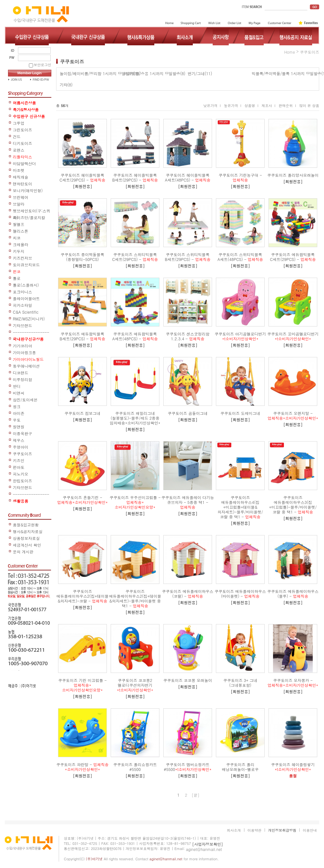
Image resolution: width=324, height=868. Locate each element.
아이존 (19, 413)
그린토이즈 (22, 130)
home (290, 52)
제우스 (19, 440)
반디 (17, 386)
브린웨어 (21, 197)
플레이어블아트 (26, 298)
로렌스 (19, 150)
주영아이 (21, 447)
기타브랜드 (22, 325)
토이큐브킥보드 (26, 265)
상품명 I (251, 106)
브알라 (19, 204)
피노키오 (21, 474)
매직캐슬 (21, 177)
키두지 (19, 251)
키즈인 (19, 460)
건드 (17, 136)
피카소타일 (22, 305)
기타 (64, 85)
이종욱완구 (22, 433)
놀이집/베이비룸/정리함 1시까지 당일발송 (96, 73)
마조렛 (19, 170)
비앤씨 (19, 393)
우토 (17, 420)
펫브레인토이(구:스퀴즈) (32, 211)
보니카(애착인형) (28, 190)
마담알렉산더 (24, 163)
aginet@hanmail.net (204, 849)
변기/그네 (196, 73)
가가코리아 (22, 346)
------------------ (31, 494)
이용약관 (254, 830)
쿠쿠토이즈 (22, 454)
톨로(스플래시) (26, 285)
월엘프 (19, 224)
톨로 (17, 278)
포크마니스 (22, 292)
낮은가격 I (212, 106)
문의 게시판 (23, 552)
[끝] (196, 795)
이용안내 (310, 830)
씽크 (17, 406)
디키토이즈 (22, 143)
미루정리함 (22, 379)
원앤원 (19, 427)
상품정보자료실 (26, 538)
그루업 (19, 123)
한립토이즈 (22, 481)
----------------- (31, 332)
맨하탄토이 (22, 184)
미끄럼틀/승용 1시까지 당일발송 (152, 73)
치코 (17, 238)
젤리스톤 (21, 231)
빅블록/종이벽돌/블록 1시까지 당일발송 (287, 73)
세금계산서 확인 (27, 545)
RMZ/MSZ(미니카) (29, 319)
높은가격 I (233, 106)
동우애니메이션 (26, 366)
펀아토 (19, 467)
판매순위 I (287, 106)
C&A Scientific (26, 312)
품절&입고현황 (26, 525)
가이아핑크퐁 (24, 352)
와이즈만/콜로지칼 (29, 217)
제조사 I (268, 106)
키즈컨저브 (22, 258)
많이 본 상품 (309, 106)
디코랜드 (21, 373)
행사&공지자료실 (28, 531)
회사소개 (234, 830)
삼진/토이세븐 (25, 400)
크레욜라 (21, 244)
